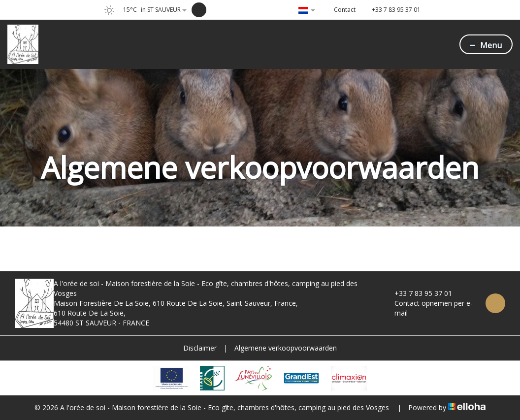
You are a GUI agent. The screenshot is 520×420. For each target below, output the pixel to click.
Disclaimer (200, 348)
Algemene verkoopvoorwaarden (286, 348)
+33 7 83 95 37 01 (418, 293)
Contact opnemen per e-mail (428, 308)
